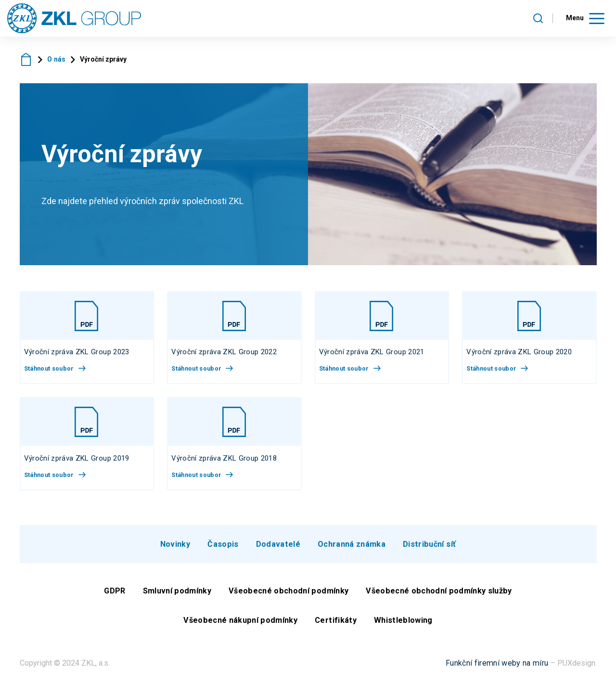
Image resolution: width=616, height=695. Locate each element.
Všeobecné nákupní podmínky (240, 625)
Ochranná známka (352, 548)
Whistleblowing (403, 625)
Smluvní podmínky (177, 595)
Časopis (223, 548)
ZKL (26, 64)
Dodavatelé (278, 548)
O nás (57, 64)
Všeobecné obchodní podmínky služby (439, 595)
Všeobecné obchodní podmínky (289, 595)
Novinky (175, 548)
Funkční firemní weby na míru (497, 667)
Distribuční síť (429, 548)
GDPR (115, 595)
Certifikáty (336, 625)
